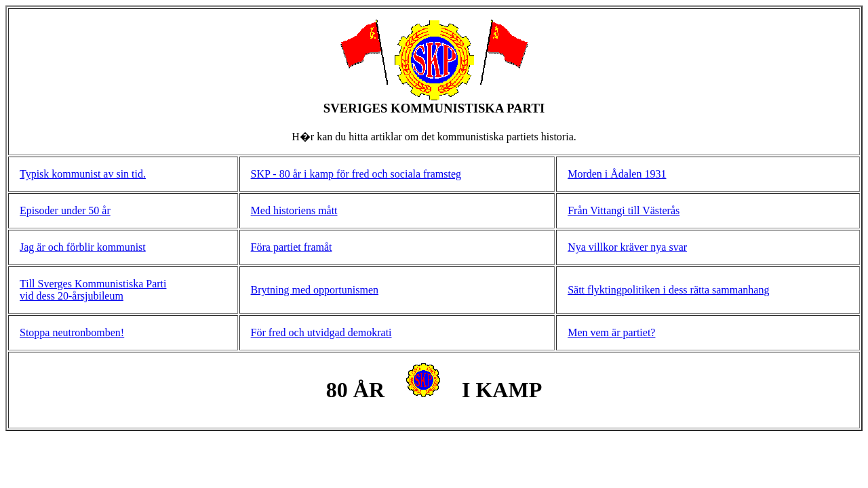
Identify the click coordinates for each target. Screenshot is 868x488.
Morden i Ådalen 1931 (617, 174)
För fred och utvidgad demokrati (321, 332)
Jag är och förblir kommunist (83, 247)
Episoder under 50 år (65, 210)
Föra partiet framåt (292, 247)
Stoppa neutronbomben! (72, 332)
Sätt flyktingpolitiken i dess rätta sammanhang (668, 290)
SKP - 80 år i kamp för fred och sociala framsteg (356, 174)
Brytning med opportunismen (315, 290)
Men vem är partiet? (611, 332)
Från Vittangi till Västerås (624, 210)
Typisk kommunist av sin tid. (83, 174)
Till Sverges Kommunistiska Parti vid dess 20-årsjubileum (93, 290)
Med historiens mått (294, 210)
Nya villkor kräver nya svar (627, 247)
